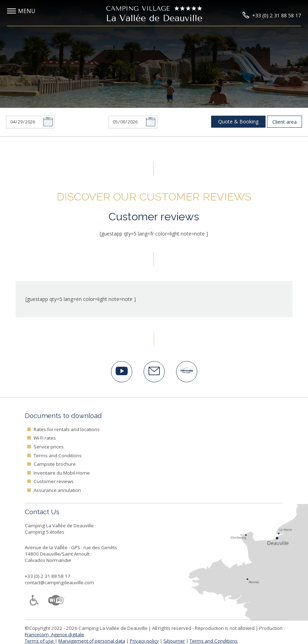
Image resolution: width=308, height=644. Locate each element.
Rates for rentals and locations (67, 429)
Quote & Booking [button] (238, 121)
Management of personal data (92, 641)
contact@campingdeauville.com (59, 582)
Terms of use (40, 641)
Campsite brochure (55, 464)
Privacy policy (144, 641)
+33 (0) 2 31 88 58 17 (48, 576)
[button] (27, 11)
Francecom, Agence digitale (54, 634)
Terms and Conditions (58, 456)
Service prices (49, 447)
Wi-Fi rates (45, 438)
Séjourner (174, 641)
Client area (284, 122)
